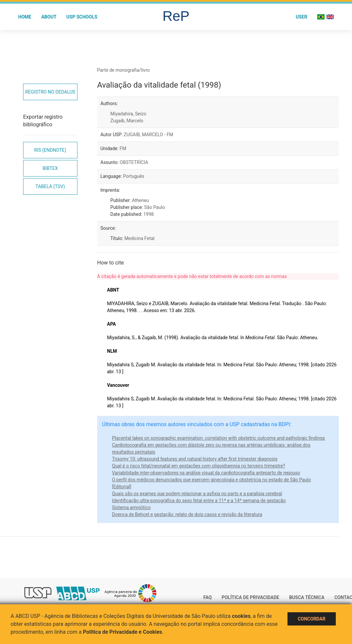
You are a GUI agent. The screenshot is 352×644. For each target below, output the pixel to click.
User (302, 17)
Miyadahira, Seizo (129, 114)
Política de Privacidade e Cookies (123, 632)
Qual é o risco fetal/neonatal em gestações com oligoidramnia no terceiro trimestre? (199, 466)
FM (123, 148)
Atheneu (141, 200)
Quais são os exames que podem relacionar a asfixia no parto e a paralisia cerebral (197, 494)
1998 (148, 214)
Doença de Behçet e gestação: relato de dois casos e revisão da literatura (187, 514)
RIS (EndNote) (50, 150)
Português (134, 176)
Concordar (312, 619)
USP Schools (82, 17)
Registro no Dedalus (50, 92)
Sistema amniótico (132, 507)
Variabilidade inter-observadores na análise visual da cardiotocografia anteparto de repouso (206, 473)
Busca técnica (307, 597)
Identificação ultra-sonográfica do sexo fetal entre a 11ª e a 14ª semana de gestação (199, 501)
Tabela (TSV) (50, 186)
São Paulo (155, 207)
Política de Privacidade (250, 597)
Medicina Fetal (139, 238)
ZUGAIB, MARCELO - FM (149, 135)
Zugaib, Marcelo (127, 121)
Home (25, 17)
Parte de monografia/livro (124, 70)
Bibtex (50, 168)
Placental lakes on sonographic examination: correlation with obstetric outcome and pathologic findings (219, 438)
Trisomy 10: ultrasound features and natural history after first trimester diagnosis (195, 459)
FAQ (208, 597)
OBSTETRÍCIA (134, 162)
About (49, 17)
